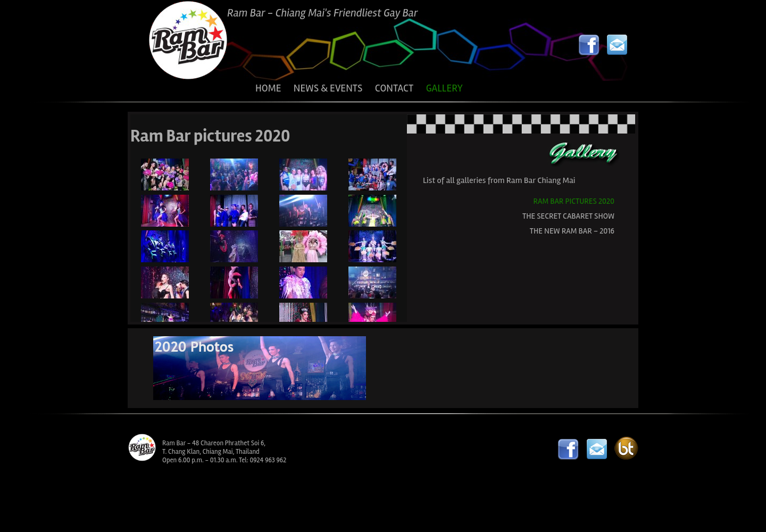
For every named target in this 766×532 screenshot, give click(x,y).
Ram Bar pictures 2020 (574, 201)
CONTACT (394, 88)
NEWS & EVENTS (328, 88)
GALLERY (444, 88)
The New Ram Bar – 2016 (572, 231)
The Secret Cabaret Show (568, 216)
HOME (268, 88)
